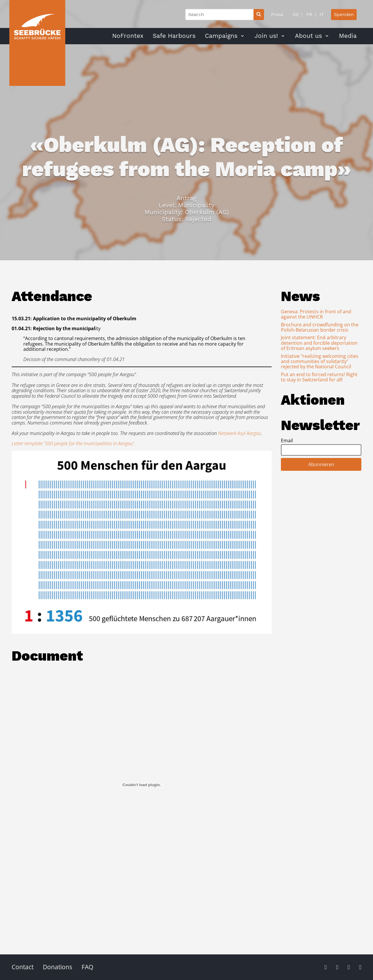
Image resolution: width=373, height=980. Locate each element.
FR (309, 14)
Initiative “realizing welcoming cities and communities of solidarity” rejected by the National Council (320, 361)
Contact (23, 967)
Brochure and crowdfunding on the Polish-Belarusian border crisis (320, 327)
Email (287, 441)
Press (277, 14)
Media (348, 36)
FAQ (87, 967)
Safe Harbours (174, 36)
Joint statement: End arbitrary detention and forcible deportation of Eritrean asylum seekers (319, 343)
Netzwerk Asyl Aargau (240, 433)
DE (296, 14)
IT (321, 14)
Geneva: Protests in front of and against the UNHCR (316, 314)
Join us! (266, 36)
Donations (58, 967)
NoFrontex (128, 36)
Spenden (344, 14)
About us (308, 36)
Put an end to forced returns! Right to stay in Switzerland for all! (319, 377)
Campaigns (221, 36)
